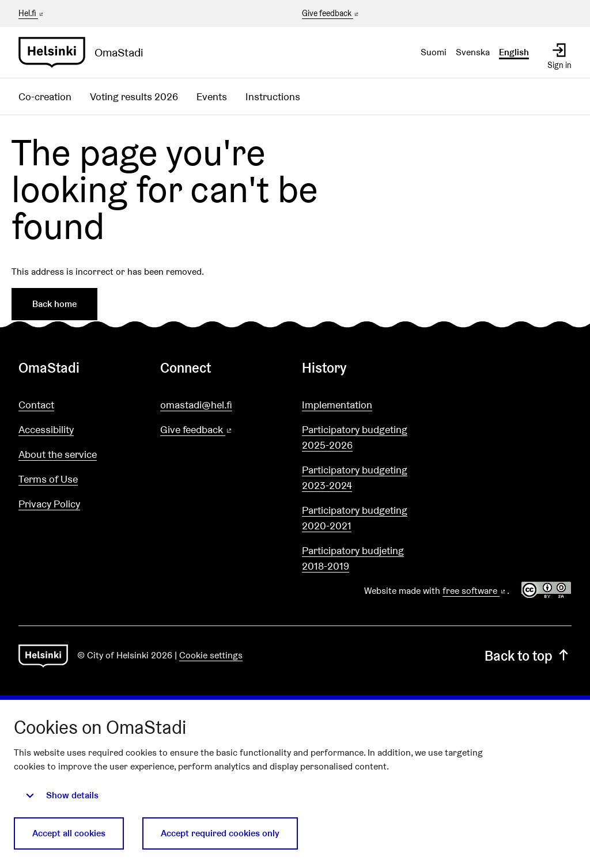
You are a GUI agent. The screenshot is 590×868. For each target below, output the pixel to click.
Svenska (473, 52)
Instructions (273, 96)
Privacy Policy (49, 504)
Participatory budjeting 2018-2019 (353, 558)
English (514, 52)
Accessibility (46, 429)
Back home (54, 304)
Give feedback (331, 14)
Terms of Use (48, 479)
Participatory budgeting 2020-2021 (355, 518)
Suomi (434, 52)
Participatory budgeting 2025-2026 (355, 437)
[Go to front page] (86, 52)
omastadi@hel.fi (196, 405)
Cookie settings (211, 655)
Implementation (337, 405)
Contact (36, 405)
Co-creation (45, 96)
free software (475, 591)
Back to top (528, 656)
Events (212, 96)
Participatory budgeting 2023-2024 (355, 477)
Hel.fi (32, 13)
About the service (58, 454)
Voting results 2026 (134, 96)
